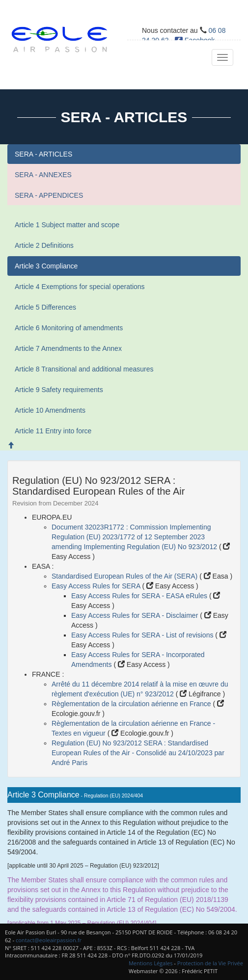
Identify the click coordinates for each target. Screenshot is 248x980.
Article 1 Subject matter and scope (67, 225)
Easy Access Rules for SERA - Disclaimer (136, 615)
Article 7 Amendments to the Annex (68, 348)
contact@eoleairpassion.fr (49, 940)
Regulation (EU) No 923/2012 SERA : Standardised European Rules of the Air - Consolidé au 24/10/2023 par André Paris (138, 753)
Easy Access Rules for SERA (97, 586)
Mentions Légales (151, 963)
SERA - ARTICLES (43, 154)
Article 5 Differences (45, 307)
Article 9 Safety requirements (59, 390)
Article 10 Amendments (50, 410)
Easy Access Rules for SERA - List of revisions (143, 635)
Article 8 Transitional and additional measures (84, 369)
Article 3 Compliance (46, 266)
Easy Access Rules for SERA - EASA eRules (140, 596)
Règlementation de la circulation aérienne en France (132, 704)
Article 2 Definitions (44, 245)
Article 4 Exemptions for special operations (80, 287)
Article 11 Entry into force (53, 431)
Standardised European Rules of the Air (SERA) (125, 576)
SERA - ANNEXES (43, 175)
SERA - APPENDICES (49, 195)
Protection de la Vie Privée (210, 963)
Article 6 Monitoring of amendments (69, 328)
